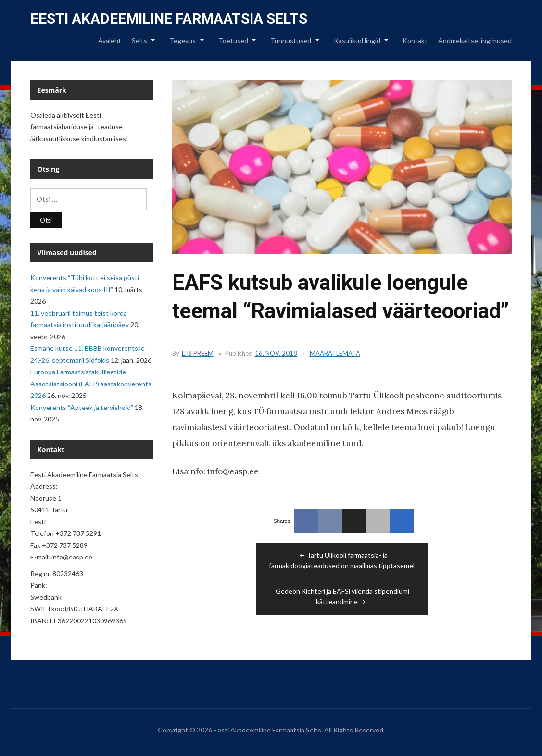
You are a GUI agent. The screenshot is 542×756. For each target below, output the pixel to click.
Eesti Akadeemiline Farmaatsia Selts (169, 19)
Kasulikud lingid (357, 41)
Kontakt (415, 41)
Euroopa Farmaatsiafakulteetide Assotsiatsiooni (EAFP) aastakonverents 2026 (91, 384)
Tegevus (183, 41)
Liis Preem (198, 353)
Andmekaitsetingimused (475, 41)
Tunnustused (291, 41)
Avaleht (110, 41)
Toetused (233, 41)
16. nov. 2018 (276, 353)
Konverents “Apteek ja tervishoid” (82, 407)
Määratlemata (335, 353)
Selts (139, 41)
